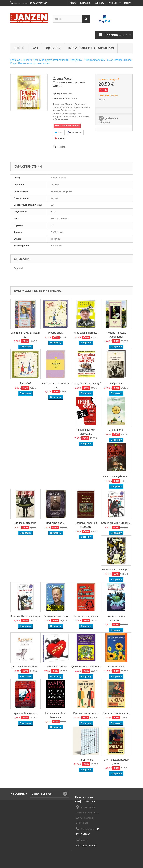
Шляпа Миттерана (25, 523)
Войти (128, 3)
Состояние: (59, 98)
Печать (62, 147)
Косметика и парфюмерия (91, 48)
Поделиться (74, 132)
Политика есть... (56, 523)
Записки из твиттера (56, 616)
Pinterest (61, 138)
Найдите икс (86, 760)
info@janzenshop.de (86, 846)
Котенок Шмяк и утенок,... (116, 523)
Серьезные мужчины (86, 616)
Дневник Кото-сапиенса (26, 667)
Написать (99, 3)
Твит (59, 132)
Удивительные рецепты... (86, 667)
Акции (73, 3)
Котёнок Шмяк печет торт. (25, 616)
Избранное (116, 383)
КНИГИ (19, 48)
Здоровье (53, 48)
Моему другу (56, 333)
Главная (15, 60)
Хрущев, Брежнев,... (25, 713)
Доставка (85, 3)
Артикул (57, 94)
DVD (35, 48)
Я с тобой (25, 383)
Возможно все (116, 667)
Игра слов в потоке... (86, 333)
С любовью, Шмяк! (56, 667)
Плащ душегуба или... (116, 476)
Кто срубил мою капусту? (86, 383)
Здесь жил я (116, 430)
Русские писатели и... (86, 713)
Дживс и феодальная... (116, 713)
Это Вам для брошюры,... (116, 569)
